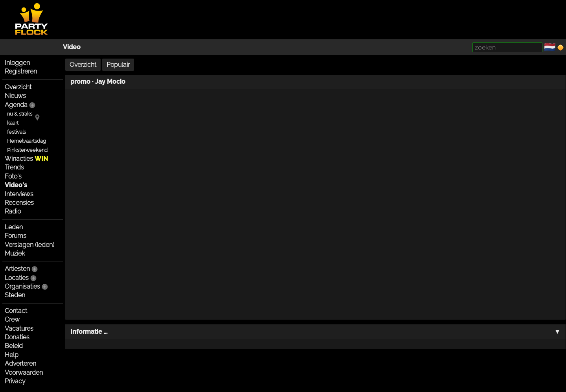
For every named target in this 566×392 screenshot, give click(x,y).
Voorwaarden (24, 373)
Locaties (17, 278)
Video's (16, 185)
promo (80, 82)
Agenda (16, 105)
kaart (13, 123)
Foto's (13, 176)
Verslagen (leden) (29, 245)
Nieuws (15, 96)
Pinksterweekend (27, 150)
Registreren (21, 71)
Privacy (15, 381)
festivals (17, 132)
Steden (15, 295)
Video (72, 47)
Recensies (19, 203)
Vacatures (19, 329)
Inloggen (17, 63)
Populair (118, 65)
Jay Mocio (110, 82)
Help (12, 355)
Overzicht (18, 87)
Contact (16, 311)
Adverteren (20, 363)
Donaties (17, 337)
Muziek (15, 253)
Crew (12, 319)
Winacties (26, 159)
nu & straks (20, 114)
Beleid (14, 346)
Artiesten (17, 269)
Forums (16, 236)
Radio (13, 211)
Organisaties (22, 286)
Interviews (19, 194)
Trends (14, 167)
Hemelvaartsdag (27, 141)
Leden (14, 227)
